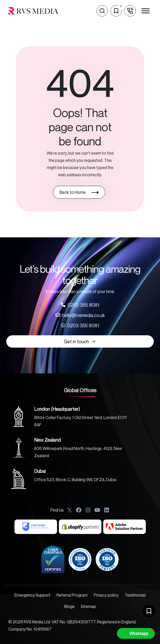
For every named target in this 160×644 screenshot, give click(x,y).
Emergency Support (32, 595)
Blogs (69, 606)
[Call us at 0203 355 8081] (80, 305)
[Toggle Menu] (146, 11)
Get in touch (80, 341)
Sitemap (88, 606)
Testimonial (135, 595)
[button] (136, 633)
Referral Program (72, 595)
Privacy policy (106, 595)
